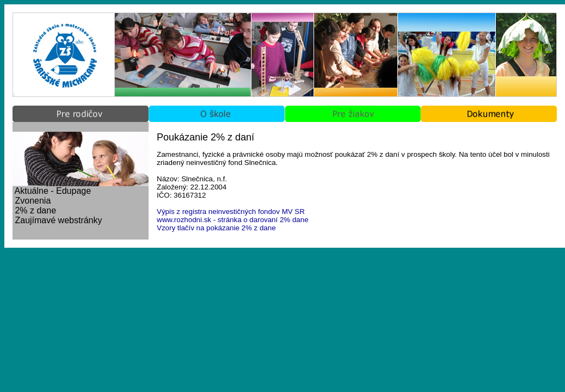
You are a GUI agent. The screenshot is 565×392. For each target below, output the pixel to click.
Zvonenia (33, 201)
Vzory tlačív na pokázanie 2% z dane (216, 228)
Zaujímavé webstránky (58, 220)
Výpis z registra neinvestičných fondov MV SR (231, 212)
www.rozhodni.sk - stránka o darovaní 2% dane (233, 220)
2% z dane (35, 210)
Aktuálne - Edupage (53, 191)
